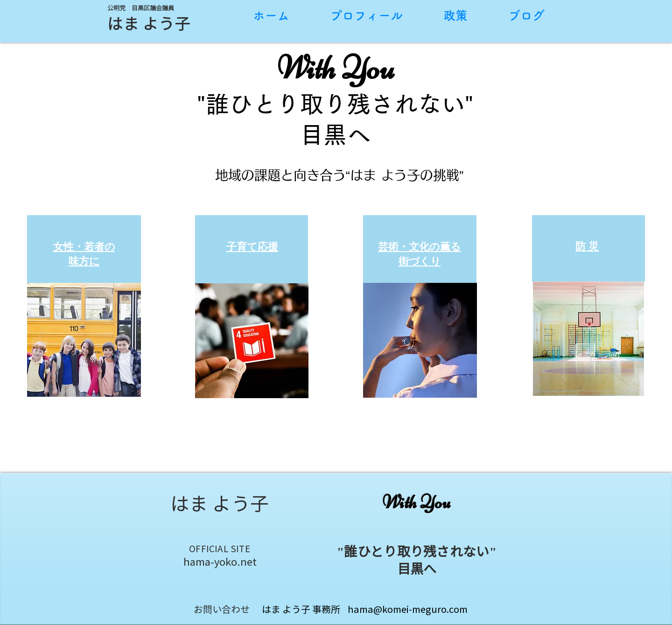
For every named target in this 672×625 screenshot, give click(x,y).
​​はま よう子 (149, 23)
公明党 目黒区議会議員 (141, 8)
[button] (84, 340)
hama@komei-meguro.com (408, 609)
